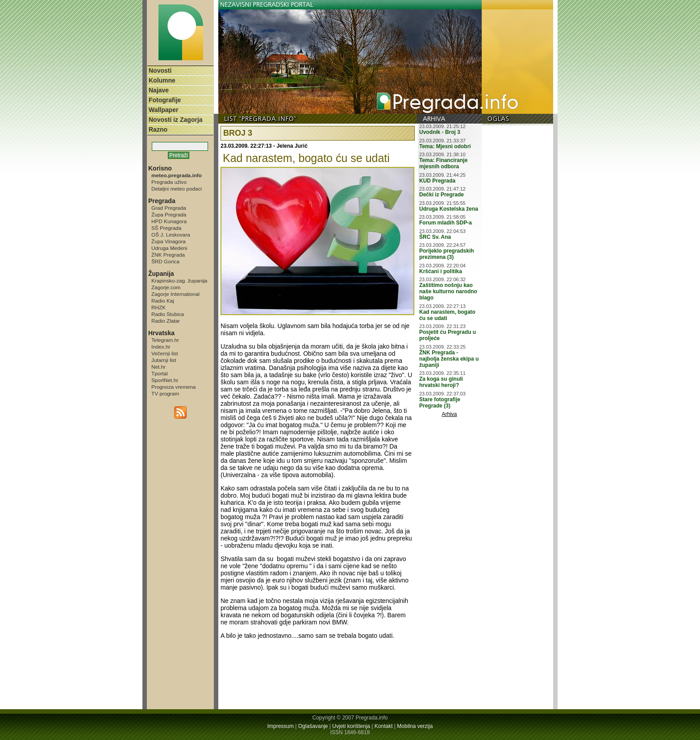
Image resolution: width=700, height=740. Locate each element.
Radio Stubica (168, 314)
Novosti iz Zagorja (176, 120)
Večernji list (165, 353)
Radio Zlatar (166, 321)
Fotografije (165, 100)
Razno (158, 129)
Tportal (160, 373)
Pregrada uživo (169, 182)
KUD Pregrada (437, 181)
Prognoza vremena (173, 387)
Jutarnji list (164, 360)
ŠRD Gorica (165, 261)
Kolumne (162, 80)
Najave (159, 90)
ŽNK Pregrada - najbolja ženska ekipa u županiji (449, 359)
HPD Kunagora (169, 221)
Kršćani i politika (441, 271)
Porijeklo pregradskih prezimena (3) (447, 254)
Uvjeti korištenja (351, 726)
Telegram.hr (165, 340)
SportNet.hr (165, 380)
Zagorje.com (166, 287)
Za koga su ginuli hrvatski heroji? (441, 382)
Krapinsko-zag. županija (179, 281)
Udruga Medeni (169, 248)
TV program (165, 393)
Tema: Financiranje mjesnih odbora (443, 163)
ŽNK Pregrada (168, 255)
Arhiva (450, 414)
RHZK (158, 307)
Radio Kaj (163, 301)
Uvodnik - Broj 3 (440, 132)
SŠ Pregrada (166, 228)
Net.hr (158, 367)
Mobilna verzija (415, 726)
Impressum (281, 726)
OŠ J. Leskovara (171, 235)
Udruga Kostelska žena (449, 209)
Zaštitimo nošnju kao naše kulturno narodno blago (448, 291)
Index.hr (161, 347)
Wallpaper (163, 110)
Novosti (160, 71)
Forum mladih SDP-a (446, 223)
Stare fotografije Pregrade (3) (440, 403)
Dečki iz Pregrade (442, 195)
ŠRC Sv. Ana (435, 237)
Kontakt (384, 726)
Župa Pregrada (169, 214)
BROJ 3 (238, 133)
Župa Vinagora (169, 241)
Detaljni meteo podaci (177, 189)
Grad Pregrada (169, 208)
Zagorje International (175, 294)
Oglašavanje (313, 726)
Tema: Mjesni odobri (445, 146)
